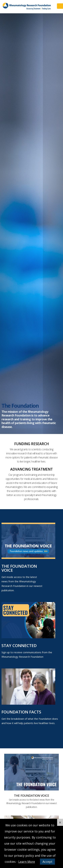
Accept (47, 862)
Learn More (27, 862)
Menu (60, 6)
